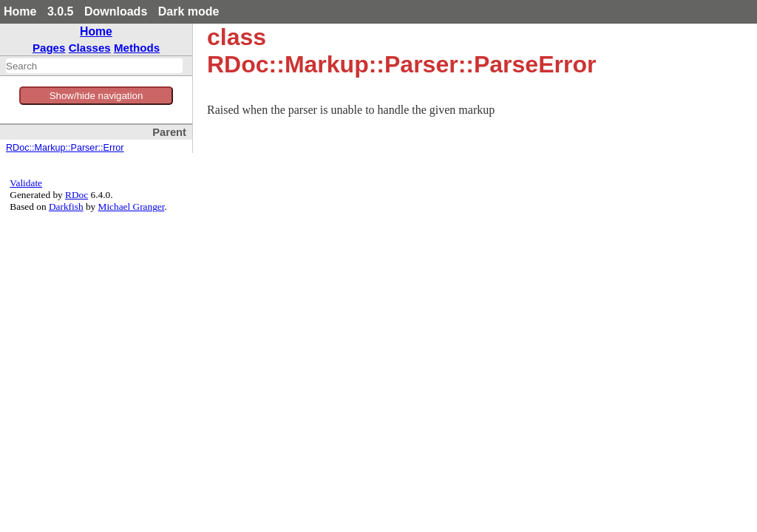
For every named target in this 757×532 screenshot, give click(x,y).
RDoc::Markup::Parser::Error (65, 148)
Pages (49, 48)
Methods (137, 48)
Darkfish (66, 207)
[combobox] (94, 66)
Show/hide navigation (96, 96)
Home (20, 11)
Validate (26, 183)
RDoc (77, 195)
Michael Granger (132, 207)
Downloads (116, 11)
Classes (90, 48)
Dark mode (189, 11)
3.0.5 (61, 11)
